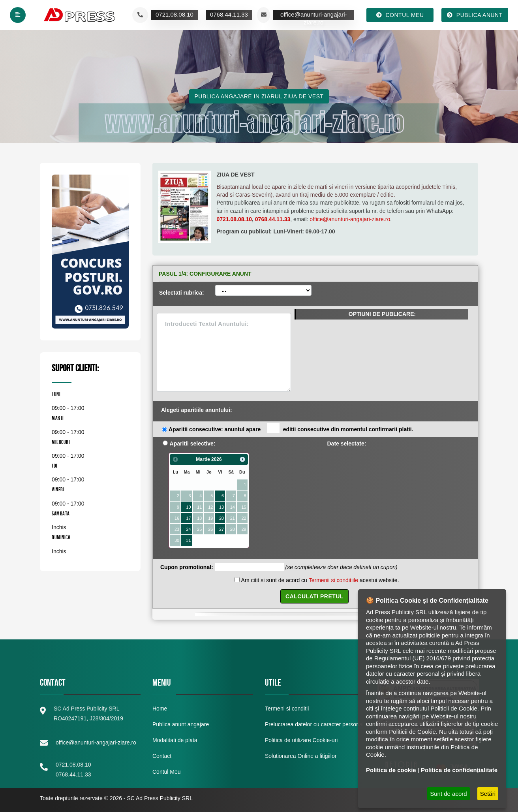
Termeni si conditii (287, 709)
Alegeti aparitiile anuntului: (197, 410)
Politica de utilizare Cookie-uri (301, 740)
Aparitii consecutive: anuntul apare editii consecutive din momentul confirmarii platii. (291, 429)
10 (188, 507)
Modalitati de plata (175, 740)
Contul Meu (167, 772)
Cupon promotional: (187, 567)
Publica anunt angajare (181, 724)
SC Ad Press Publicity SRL (160, 798)
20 (221, 518)
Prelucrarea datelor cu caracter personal (314, 724)
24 (188, 529)
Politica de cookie (391, 770)
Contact (162, 756)
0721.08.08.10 (235, 219)
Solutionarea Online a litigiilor (301, 756)
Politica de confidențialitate (459, 770)
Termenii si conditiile (333, 580)
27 (221, 529)
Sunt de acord (448, 794)
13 (221, 507)
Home (160, 709)
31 (188, 540)
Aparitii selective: (193, 444)
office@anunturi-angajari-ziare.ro (350, 219)
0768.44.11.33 (273, 219)
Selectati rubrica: (182, 293)
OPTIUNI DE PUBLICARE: (382, 314)
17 (188, 518)
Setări (488, 794)
